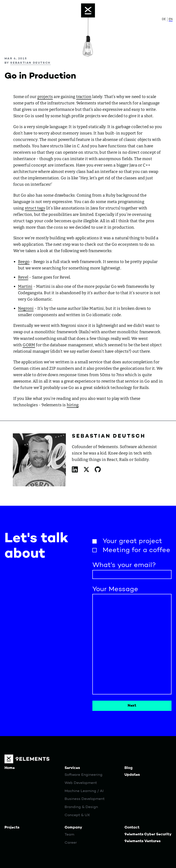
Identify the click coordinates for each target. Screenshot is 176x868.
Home (10, 768)
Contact (132, 828)
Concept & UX (77, 815)
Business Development (85, 799)
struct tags (35, 208)
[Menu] (88, 10)
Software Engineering (84, 775)
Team (69, 835)
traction (84, 97)
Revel (23, 277)
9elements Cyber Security (148, 834)
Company (73, 828)
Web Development (81, 783)
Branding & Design (81, 807)
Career (71, 843)
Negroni (26, 308)
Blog (129, 768)
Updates (132, 775)
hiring (73, 405)
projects (45, 97)
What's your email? (124, 565)
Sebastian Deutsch (30, 63)
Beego (24, 262)
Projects (12, 828)
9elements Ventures (143, 841)
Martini (25, 286)
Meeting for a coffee (136, 550)
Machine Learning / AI (84, 791)
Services (72, 768)
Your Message (115, 589)
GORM (29, 345)
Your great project (132, 541)
